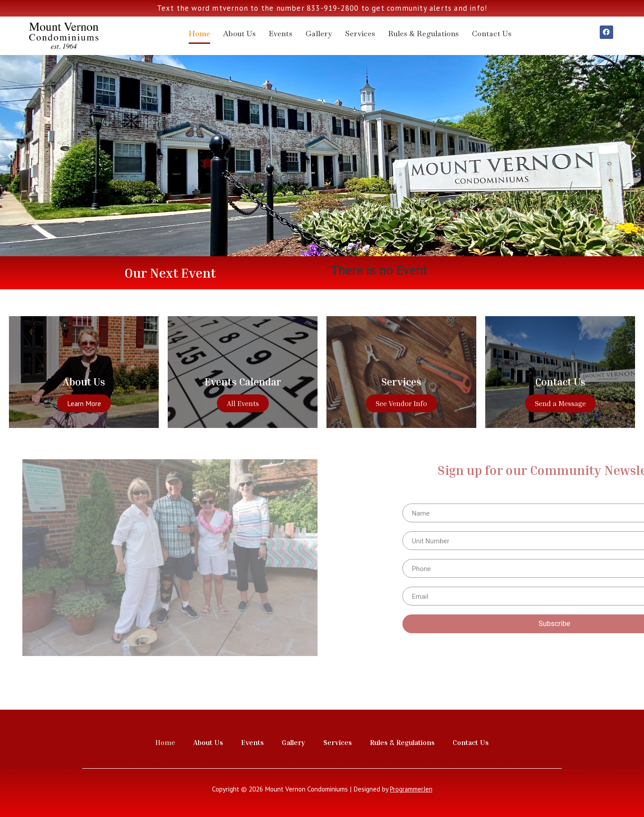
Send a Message (560, 403)
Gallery (319, 34)
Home (199, 34)
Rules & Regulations (424, 34)
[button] (318, 250)
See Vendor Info (401, 403)
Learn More (84, 403)
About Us (239, 34)
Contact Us (492, 34)
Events (281, 34)
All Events (243, 403)
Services (360, 34)
